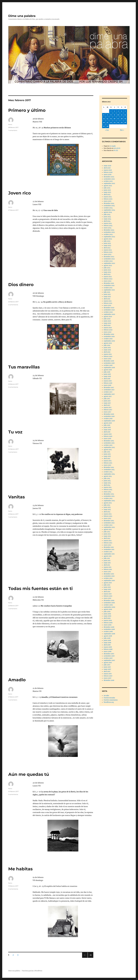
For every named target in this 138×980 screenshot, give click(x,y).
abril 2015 (107, 459)
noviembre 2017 (109, 390)
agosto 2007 (108, 663)
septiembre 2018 (109, 368)
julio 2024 (107, 214)
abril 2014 (107, 485)
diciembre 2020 (109, 308)
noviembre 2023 (109, 232)
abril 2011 (107, 565)
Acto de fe (117, 148)
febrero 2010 (108, 596)
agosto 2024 (108, 212)
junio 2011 (107, 561)
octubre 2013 (108, 498)
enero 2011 (107, 572)
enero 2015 (107, 465)
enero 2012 (107, 545)
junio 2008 (107, 640)
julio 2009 (107, 612)
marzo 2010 (108, 594)
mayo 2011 (107, 563)
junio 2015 (107, 454)
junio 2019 (107, 348)
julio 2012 (107, 532)
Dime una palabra (22, 16)
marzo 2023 (108, 250)
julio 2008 (107, 638)
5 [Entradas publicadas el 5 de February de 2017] (125, 111)
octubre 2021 (108, 288)
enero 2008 (107, 652)
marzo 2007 (108, 674)
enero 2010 (107, 598)
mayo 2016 (107, 430)
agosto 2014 (108, 476)
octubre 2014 (108, 472)
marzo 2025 (108, 197)
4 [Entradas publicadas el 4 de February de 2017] (122, 111)
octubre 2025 (108, 181)
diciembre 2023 (109, 230)
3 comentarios (13, 794)
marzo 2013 (108, 514)
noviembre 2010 (109, 576)
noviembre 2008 (109, 629)
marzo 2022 (108, 277)
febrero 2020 (108, 330)
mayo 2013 (107, 510)
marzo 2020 (108, 328)
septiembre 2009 (109, 607)
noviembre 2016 (109, 416)
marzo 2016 (108, 434)
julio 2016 (107, 425)
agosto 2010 (108, 583)
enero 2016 (107, 439)
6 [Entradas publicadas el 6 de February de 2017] (104, 115)
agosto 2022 (108, 266)
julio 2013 (107, 505)
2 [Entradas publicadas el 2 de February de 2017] (114, 111)
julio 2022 (107, 268)
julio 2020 (107, 319)
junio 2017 (107, 401)
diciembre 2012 (109, 521)
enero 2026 (108, 175)
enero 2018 (107, 385)
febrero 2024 (108, 226)
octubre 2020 (108, 312)
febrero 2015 (108, 463)
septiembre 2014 (109, 474)
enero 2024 (107, 228)
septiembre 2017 (109, 394)
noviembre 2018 (109, 363)
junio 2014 (107, 481)
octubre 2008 (108, 632)
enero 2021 (107, 305)
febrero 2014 (108, 490)
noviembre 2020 (109, 310)
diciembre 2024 (109, 203)
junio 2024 (107, 217)
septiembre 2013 (109, 501)
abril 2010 (107, 592)
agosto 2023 (108, 239)
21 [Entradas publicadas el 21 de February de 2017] (107, 122)
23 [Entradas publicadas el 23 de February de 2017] (115, 122)
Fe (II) (116, 150)
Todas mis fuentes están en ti (40, 588)
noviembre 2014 (109, 470)
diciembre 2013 (109, 494)
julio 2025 (107, 188)
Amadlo (17, 680)
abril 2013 (107, 512)
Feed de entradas (109, 698)
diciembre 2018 (109, 361)
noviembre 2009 (109, 603)
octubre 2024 (108, 208)
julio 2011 (107, 558)
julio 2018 (107, 372)
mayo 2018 (107, 376)
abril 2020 (107, 325)
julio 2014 (107, 478)
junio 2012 (107, 534)
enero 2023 (107, 254)
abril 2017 (107, 405)
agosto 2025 (108, 186)
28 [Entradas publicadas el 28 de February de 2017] (107, 126)
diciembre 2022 (109, 257)
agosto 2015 (108, 450)
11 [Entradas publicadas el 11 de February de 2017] (122, 115)
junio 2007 (107, 667)
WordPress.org (109, 702)
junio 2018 (107, 374)
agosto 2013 (108, 503)
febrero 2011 (108, 569)
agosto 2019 (108, 343)
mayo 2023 (107, 246)
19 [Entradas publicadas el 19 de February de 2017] (125, 119)
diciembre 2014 (109, 467)
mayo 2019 (107, 350)
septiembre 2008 (109, 634)
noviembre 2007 (109, 656)
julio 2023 (107, 241)
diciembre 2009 (109, 600)
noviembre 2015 (109, 443)
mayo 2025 (107, 192)
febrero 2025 (108, 199)
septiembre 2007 (109, 660)
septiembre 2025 (109, 183)
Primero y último (27, 110)
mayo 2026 (107, 166)
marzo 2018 (108, 381)
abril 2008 (107, 645)
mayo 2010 (107, 589)
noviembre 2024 (109, 206)
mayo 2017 (107, 403)
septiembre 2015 (109, 447)
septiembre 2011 (109, 554)
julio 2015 (107, 452)
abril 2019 (107, 352)
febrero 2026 (108, 172)
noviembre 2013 (109, 496)
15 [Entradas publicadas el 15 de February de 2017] (111, 119)
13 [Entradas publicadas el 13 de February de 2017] (104, 119)
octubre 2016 (108, 419)
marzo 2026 (108, 170)
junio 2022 (107, 270)
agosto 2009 (108, 609)
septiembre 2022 (109, 263)
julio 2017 (107, 399)
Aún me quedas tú (29, 774)
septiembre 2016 (109, 421)
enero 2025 (107, 201)
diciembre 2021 (109, 283)
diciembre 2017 (109, 388)
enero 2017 (107, 412)
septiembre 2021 (109, 290)
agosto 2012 (108, 530)
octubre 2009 (108, 605)
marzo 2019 (108, 354)
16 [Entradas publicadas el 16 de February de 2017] (115, 119)
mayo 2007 (107, 669)
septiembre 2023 (109, 237)
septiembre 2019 (109, 341)
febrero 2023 (108, 252)
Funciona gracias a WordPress (32, 971)
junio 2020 (107, 321)
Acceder (106, 696)
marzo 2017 (108, 407)
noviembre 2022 (109, 259)
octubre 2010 (108, 578)
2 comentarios (13, 305)
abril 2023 (107, 248)
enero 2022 (107, 281)
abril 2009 (107, 618)
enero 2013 (107, 518)
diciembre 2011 (109, 547)
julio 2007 (107, 665)
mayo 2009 (107, 616)
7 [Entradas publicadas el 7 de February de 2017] (107, 115)
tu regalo (113, 146)
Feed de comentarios (111, 700)
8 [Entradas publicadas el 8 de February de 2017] (111, 115)
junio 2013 (107, 507)
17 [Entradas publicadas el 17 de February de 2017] (118, 119)
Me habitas (20, 869)
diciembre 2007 (109, 654)
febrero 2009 (108, 623)
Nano (10, 124)
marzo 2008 (108, 647)
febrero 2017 (108, 410)
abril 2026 (107, 168)
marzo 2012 (108, 541)
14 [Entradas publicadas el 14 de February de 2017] (107, 119)
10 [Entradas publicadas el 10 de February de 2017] (118, 115)
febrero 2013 (108, 516)
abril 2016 (107, 432)
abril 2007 (107, 671)
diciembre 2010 (109, 574)
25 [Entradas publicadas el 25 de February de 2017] (122, 122)
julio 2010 (107, 585)
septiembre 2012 (109, 527)
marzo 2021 (108, 301)
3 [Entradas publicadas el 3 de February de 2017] (118, 111)
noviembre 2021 (109, 285)
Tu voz (15, 432)
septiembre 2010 (109, 581)
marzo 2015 (108, 461)
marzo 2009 (108, 620)
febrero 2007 (108, 676)
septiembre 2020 (109, 314)
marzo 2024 (108, 223)
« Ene (107, 130)
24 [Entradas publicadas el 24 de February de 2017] (118, 122)
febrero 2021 (108, 303)
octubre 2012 (108, 525)
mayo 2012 (107, 536)
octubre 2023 (108, 234)
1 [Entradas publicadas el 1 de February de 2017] (111, 111)
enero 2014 (107, 492)
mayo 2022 (107, 272)
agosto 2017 (108, 396)
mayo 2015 (107, 456)
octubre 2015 (108, 445)
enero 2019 (107, 359)
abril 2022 (107, 274)
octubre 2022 (108, 261)
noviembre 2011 (109, 549)
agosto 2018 (108, 370)
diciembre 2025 (109, 177)
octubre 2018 (108, 365)
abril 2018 (107, 379)
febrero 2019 (108, 356)
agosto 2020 (108, 317)
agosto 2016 (108, 423)
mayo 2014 (107, 483)
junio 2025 (107, 190)
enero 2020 (107, 332)
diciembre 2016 (109, 414)
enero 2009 (108, 625)
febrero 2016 (108, 436)
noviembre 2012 (109, 523)
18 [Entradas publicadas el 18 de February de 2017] (122, 119)
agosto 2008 (108, 636)
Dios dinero (21, 285)
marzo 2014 (108, 487)
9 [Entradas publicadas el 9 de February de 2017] (115, 115)
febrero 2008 (108, 649)
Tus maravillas (24, 367)
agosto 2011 (108, 556)
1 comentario (13, 130)
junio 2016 (107, 427)
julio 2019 (107, 345)
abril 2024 (107, 221)
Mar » (122, 130)
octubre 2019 (108, 339)
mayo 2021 (107, 297)
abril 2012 (107, 538)
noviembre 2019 (109, 337)
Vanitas (17, 497)
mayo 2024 (107, 219)
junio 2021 (107, 294)
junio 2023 (107, 243)
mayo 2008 (107, 643)
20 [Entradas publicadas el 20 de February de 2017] (104, 122)
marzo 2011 (107, 567)
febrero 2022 (108, 279)
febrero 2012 (108, 543)
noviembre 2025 (109, 179)
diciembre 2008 (109, 627)
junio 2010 (107, 587)
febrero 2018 (108, 383)
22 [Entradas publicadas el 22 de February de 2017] (111, 122)
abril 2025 (107, 195)
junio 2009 (107, 614)
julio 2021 (107, 292)
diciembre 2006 (109, 680)
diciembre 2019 (109, 334)
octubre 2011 (108, 552)
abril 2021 (107, 299)
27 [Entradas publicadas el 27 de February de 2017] (104, 126)
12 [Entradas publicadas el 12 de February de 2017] (125, 115)
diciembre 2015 (109, 441)
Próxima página (90, 958)
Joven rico (20, 193)
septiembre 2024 (109, 210)
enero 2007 (107, 678)
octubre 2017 (108, 392)
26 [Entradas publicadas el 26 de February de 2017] (125, 122)
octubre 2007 (108, 658)
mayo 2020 (107, 323)
